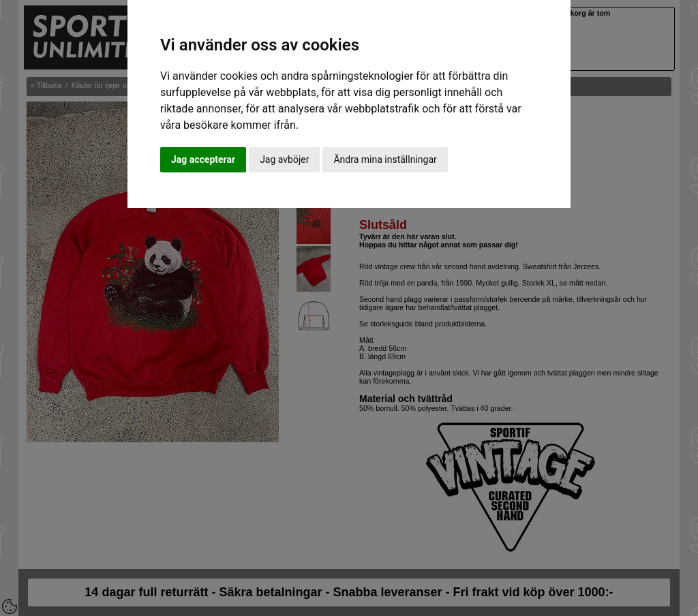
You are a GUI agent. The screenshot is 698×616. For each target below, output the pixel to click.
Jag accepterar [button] (203, 159)
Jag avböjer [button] (284, 159)
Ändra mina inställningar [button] (385, 159)
